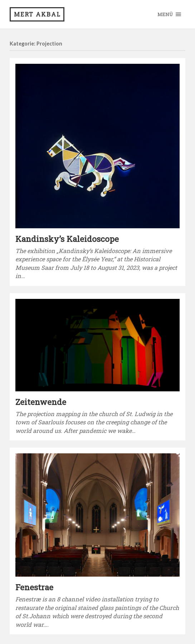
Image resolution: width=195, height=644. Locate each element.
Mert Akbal (37, 14)
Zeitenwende (41, 402)
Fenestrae (34, 587)
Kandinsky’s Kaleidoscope (67, 239)
